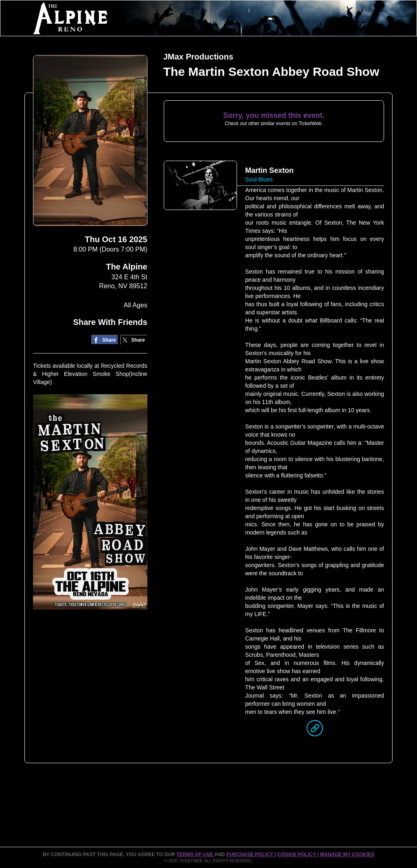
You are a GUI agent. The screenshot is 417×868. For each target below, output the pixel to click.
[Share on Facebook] (105, 340)
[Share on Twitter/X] (134, 340)
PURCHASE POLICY (250, 855)
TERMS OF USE (195, 855)
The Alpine (126, 267)
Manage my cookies (347, 855)
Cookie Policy (297, 855)
